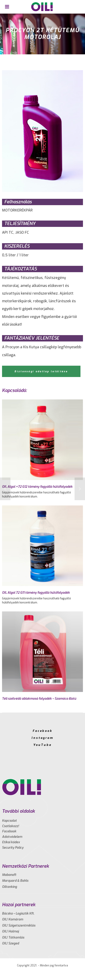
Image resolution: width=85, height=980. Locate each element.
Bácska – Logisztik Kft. (18, 914)
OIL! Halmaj (10, 931)
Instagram (42, 738)
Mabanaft (9, 875)
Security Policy (13, 848)
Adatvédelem (12, 837)
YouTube (42, 745)
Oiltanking (10, 887)
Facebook (42, 731)
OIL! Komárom (13, 919)
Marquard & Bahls (15, 881)
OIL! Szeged (11, 943)
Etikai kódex (11, 842)
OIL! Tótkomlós (13, 938)
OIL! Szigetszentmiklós (19, 926)
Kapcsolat (9, 821)
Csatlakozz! (11, 826)
